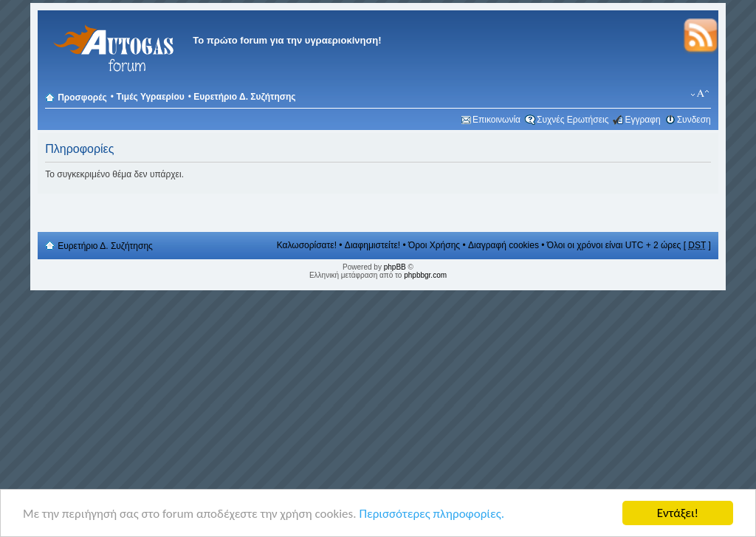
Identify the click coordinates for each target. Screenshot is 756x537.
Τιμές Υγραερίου (150, 97)
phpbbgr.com (425, 275)
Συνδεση (694, 120)
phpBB (395, 267)
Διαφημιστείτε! (372, 245)
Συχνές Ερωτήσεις (573, 120)
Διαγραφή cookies (504, 245)
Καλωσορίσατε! (307, 245)
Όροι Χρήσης (434, 245)
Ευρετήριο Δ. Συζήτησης (244, 97)
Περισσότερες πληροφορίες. (432, 514)
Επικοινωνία (496, 120)
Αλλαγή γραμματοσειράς (700, 94)
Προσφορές (82, 98)
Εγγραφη (642, 120)
